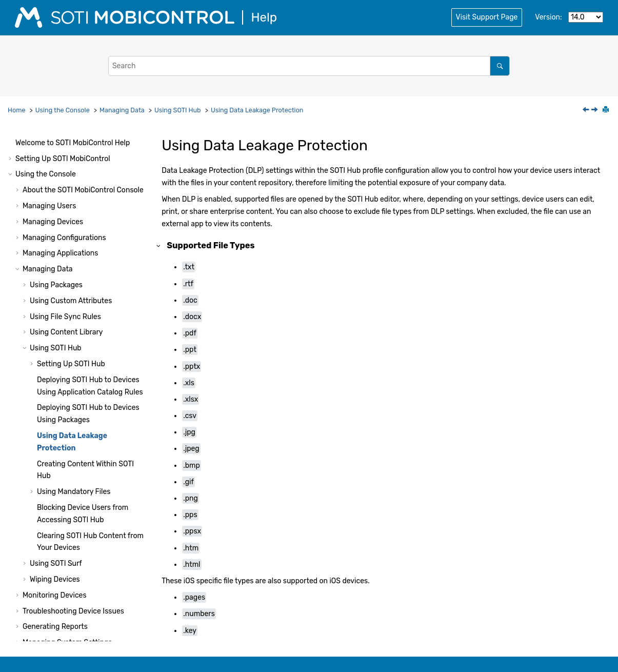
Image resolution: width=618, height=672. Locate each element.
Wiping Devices (55, 410)
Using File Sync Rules (65, 147)
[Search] (500, 66)
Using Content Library (66, 163)
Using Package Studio (52, 536)
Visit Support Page (487, 17)
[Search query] (309, 66)
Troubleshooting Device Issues (73, 442)
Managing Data (122, 110)
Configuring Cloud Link (53, 584)
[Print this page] (607, 110)
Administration (69, 521)
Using (178, 110)
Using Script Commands (56, 552)
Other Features (47, 489)
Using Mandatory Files (74, 322)
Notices (28, 631)
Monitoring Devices (55, 426)
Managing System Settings (67, 473)
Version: (548, 17)
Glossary (30, 615)
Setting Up (71, 195)
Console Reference (84, 505)
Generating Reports (55, 457)
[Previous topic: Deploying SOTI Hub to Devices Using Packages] (587, 111)
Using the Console (63, 110)
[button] (26, 148)
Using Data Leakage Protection (257, 110)
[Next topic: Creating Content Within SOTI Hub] (595, 111)
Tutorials (59, 600)
